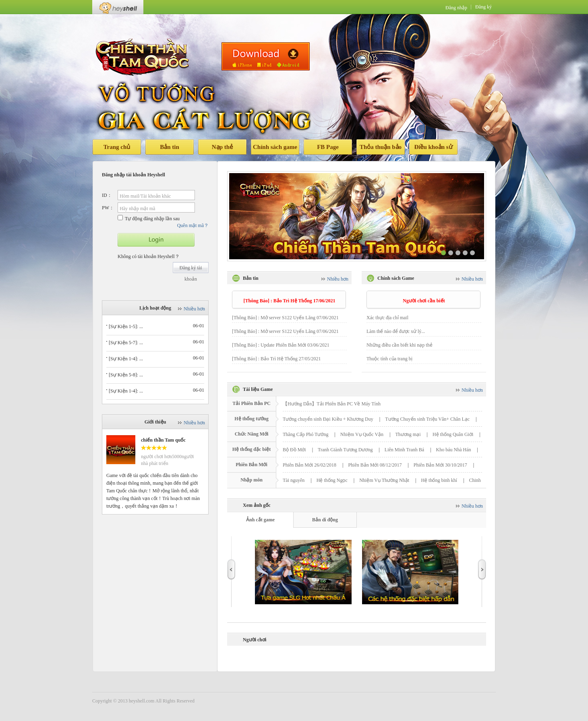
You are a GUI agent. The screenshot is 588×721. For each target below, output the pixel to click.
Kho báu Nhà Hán (454, 450)
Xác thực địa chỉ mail (387, 318)
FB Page (328, 147)
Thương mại (408, 434)
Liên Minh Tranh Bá (404, 450)
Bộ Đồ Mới (294, 450)
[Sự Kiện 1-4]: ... (126, 359)
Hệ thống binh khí (439, 480)
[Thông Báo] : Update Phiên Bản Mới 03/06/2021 (281, 345)
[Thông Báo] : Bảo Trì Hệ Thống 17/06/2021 (289, 301)
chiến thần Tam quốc (163, 440)
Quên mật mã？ (193, 225)
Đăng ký (483, 7)
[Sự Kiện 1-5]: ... (126, 326)
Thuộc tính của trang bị (389, 359)
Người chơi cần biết (424, 301)
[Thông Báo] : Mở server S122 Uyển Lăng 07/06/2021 (285, 318)
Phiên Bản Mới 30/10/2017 (440, 465)
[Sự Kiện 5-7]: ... (126, 343)
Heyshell (118, 7)
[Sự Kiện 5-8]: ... (126, 375)
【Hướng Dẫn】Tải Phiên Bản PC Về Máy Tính (332, 404)
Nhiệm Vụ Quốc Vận (362, 434)
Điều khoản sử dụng (433, 149)
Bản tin (170, 147)
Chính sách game (275, 147)
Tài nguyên (294, 480)
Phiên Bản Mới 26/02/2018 (310, 465)
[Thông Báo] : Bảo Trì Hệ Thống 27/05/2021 (276, 359)
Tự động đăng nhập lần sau (149, 218)
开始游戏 (156, 240)
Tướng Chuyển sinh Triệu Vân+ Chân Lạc (427, 419)
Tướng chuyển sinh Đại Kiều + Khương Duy (328, 419)
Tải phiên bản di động (266, 56)
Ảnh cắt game (260, 520)
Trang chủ (117, 147)
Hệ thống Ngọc (332, 480)
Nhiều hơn (194, 309)
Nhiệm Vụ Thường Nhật (384, 480)
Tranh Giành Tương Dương (345, 450)
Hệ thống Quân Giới (453, 434)
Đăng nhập (456, 8)
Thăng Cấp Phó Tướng (305, 434)
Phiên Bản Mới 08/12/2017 (375, 465)
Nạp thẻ (222, 147)
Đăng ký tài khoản (191, 269)
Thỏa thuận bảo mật (381, 149)
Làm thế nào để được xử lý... (396, 331)
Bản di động (325, 520)
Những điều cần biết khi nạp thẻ (400, 345)
